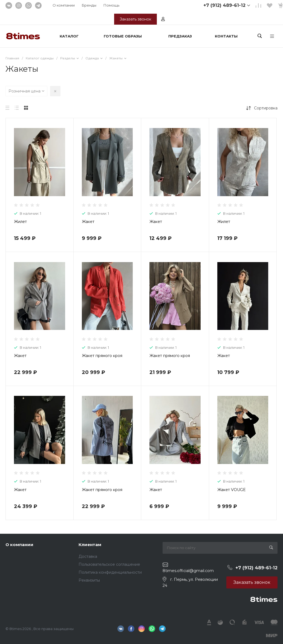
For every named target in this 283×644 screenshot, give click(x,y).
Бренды (89, 5)
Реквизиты (89, 580)
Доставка (88, 556)
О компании (64, 5)
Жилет (20, 222)
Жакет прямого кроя (102, 356)
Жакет (88, 222)
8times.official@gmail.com (188, 571)
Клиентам (90, 545)
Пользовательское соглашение (109, 564)
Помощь (111, 5)
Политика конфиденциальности (110, 572)
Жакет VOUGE (232, 490)
